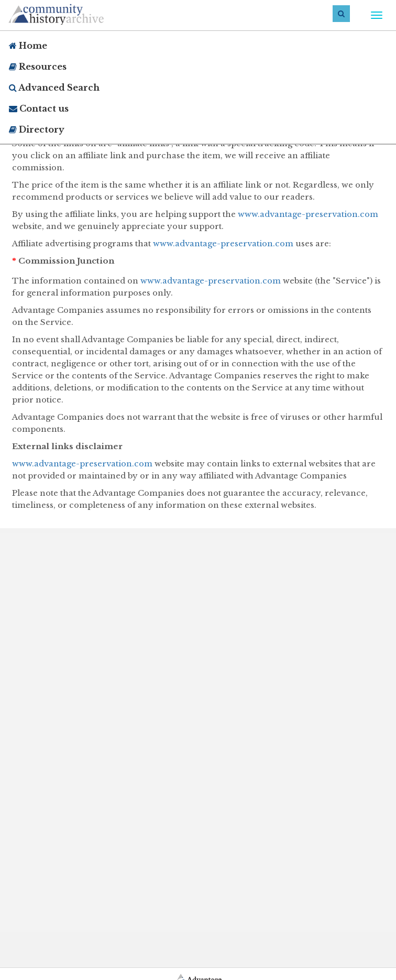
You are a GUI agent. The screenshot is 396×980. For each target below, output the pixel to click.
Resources (38, 67)
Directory (37, 129)
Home (28, 46)
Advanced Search (54, 88)
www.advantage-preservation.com (308, 214)
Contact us (39, 108)
